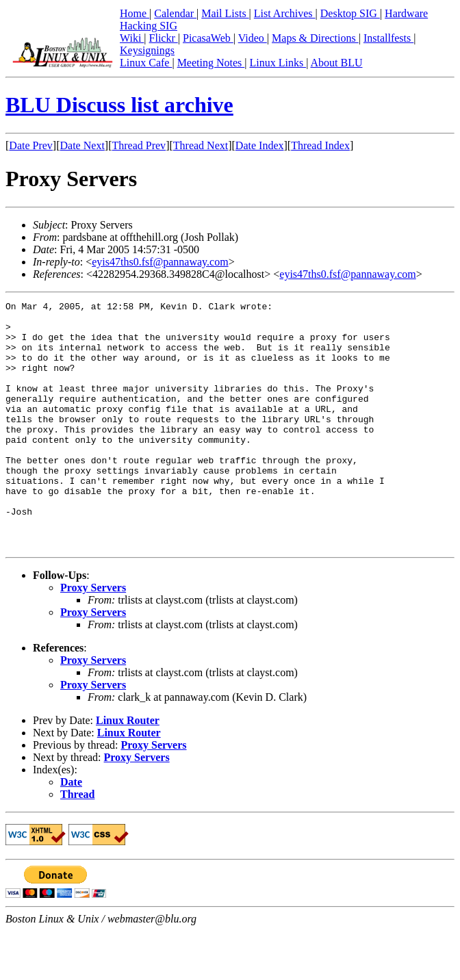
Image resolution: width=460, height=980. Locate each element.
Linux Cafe (146, 63)
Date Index (260, 145)
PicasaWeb (208, 38)
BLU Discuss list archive (119, 105)
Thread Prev (139, 145)
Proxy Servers (93, 637)
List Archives (285, 13)
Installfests (388, 38)
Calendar (175, 13)
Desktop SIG (350, 13)
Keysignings (147, 50)
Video (253, 38)
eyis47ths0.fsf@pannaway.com (160, 262)
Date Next (82, 145)
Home (135, 13)
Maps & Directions (315, 38)
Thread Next (201, 145)
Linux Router (128, 770)
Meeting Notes (211, 63)
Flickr (164, 38)
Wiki (132, 38)
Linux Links (278, 63)
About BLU (336, 63)
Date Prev (31, 145)
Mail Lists (225, 13)
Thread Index (320, 145)
